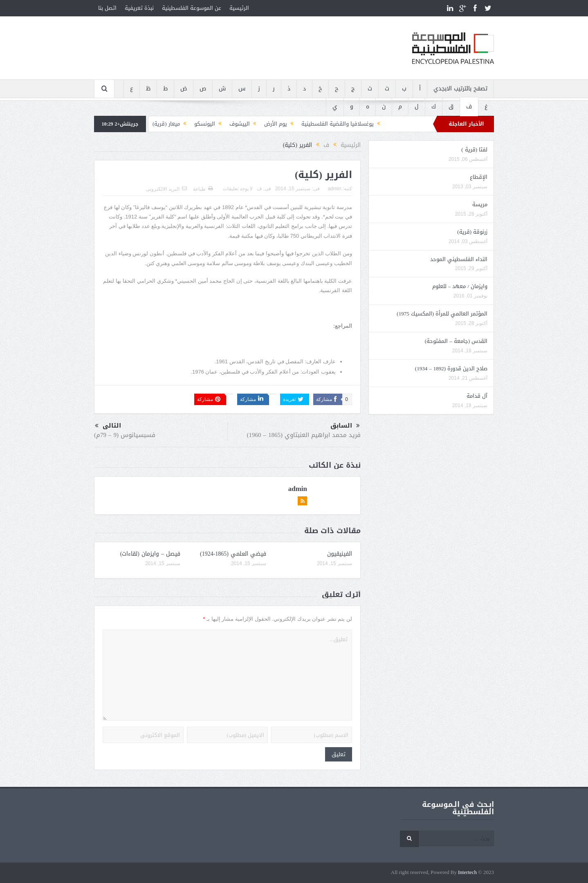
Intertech (467, 873)
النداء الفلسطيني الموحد (459, 259)
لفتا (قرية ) (474, 150)
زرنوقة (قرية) (472, 232)
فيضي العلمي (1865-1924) (233, 554)
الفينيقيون (340, 554)
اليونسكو (205, 124)
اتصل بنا (107, 8)
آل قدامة (477, 396)
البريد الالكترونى (166, 189)
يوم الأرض (276, 124)
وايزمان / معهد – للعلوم (460, 286)
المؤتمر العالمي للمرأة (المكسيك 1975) (442, 314)
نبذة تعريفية (139, 8)
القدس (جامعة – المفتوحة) (456, 341)
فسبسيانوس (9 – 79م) (125, 435)
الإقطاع (479, 177)
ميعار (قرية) (166, 124)
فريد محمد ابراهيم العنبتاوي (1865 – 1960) (304, 435)
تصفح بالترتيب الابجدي (460, 89)
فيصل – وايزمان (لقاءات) (150, 554)
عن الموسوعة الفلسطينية (192, 8)
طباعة (203, 189)
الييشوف (240, 124)
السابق (345, 426)
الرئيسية (239, 8)
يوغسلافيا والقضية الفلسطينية (338, 124)
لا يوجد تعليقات (238, 189)
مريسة (480, 204)
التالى (108, 426)
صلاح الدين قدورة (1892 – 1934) (451, 368)
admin (335, 189)
